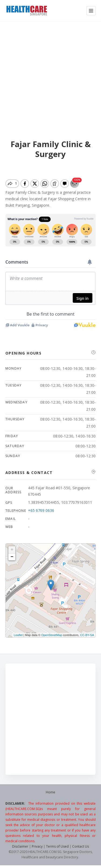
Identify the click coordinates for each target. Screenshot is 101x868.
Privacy (37, 846)
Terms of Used (57, 846)
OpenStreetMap (52, 635)
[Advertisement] (50, 74)
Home (50, 792)
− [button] (12, 557)
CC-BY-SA (87, 635)
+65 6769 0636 (41, 510)
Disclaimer (20, 846)
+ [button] (12, 550)
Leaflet (18, 635)
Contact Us (81, 846)
